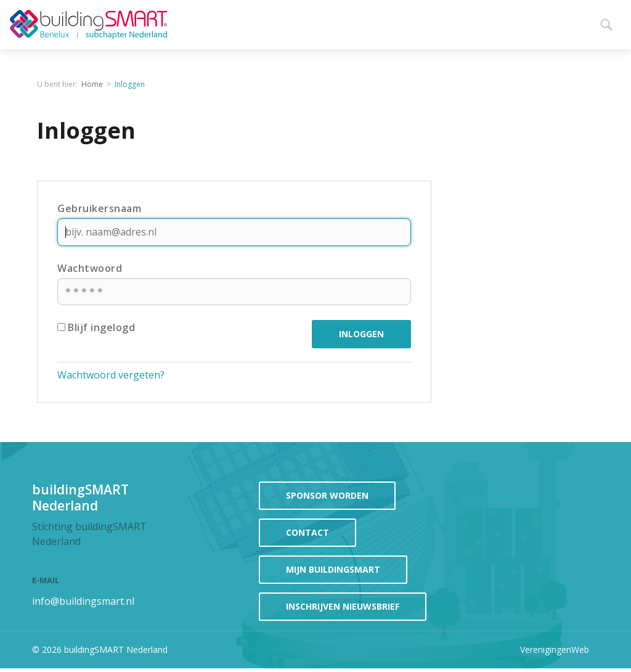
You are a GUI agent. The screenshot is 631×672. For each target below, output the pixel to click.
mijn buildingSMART (333, 569)
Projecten (525, 22)
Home (235, 22)
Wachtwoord (90, 268)
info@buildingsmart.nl (83, 601)
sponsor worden (327, 495)
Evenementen (353, 22)
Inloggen (130, 84)
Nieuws (279, 22)
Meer (577, 22)
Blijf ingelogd (96, 327)
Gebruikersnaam (99, 208)
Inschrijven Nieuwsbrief (343, 606)
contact (307, 532)
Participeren (443, 22)
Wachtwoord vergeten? (111, 375)
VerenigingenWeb (555, 649)
